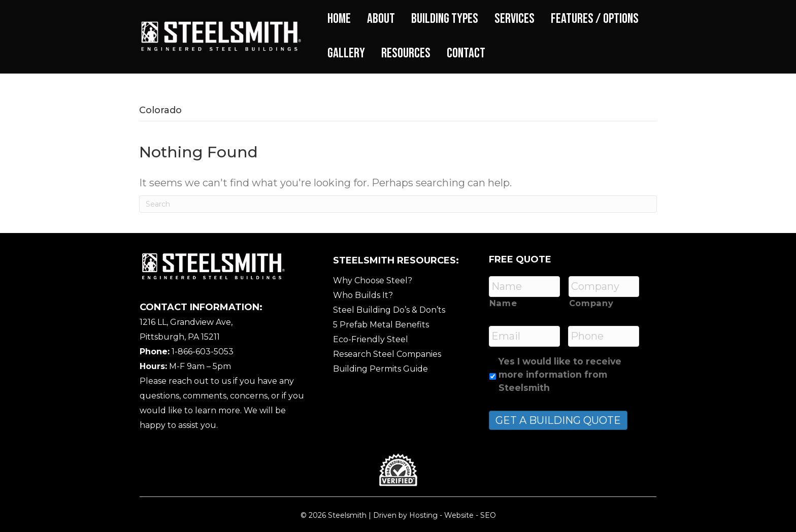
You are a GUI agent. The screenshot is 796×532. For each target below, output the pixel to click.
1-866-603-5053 (203, 352)
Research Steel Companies (387, 354)
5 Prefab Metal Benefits (381, 325)
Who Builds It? (363, 295)
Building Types (445, 19)
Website (459, 515)
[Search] (398, 204)
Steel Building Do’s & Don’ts (389, 310)
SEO (488, 515)
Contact (466, 53)
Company (591, 303)
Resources (406, 53)
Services (515, 19)
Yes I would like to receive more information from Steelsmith (560, 375)
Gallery (346, 53)
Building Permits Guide (380, 369)
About (381, 19)
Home (339, 19)
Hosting (423, 515)
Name (503, 303)
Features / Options (595, 19)
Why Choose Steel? (373, 280)
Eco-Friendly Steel (371, 339)
